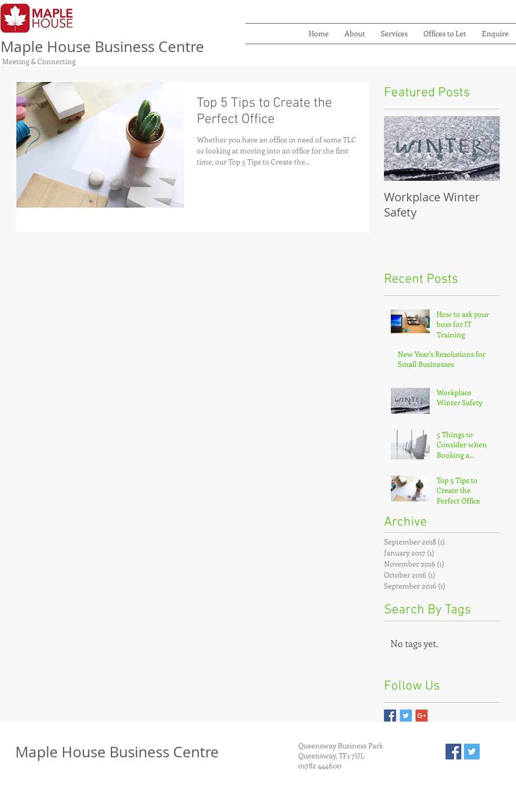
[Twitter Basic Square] (406, 716)
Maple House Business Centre (102, 47)
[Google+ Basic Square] (422, 716)
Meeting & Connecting (38, 61)
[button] (394, 34)
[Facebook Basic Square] (390, 716)
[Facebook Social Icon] (453, 752)
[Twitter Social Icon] (472, 752)
